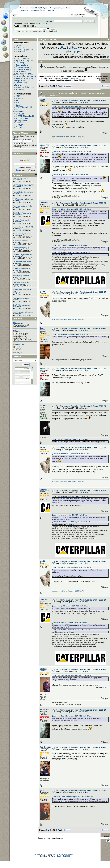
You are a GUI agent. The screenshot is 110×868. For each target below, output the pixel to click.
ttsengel (18, 243)
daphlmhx (18, 256)
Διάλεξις (18, 229)
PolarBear (18, 249)
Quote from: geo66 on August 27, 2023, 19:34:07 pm (70, 496)
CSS (69, 856)
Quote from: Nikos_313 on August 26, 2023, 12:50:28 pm (72, 209)
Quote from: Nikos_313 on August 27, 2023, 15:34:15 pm (72, 568)
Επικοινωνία (21, 52)
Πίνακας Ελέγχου (21, 133)
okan (16, 300)
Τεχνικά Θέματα (65, 8)
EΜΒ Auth (20, 114)
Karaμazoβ (19, 314)
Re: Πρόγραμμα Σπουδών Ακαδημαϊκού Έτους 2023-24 (81, 100)
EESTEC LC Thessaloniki (20, 110)
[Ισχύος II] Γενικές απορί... (21, 220)
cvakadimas (19, 187)
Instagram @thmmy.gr (25, 87)
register (46, 24)
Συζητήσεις (24, 10)
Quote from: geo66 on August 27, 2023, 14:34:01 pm (70, 334)
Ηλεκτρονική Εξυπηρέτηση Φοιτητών (23, 73)
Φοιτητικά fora (22, 65)
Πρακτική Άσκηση (23, 69)
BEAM (18, 105)
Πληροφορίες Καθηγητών (20, 84)
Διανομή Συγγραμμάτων (26, 76)
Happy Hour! (35, 10)
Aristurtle (19, 98)
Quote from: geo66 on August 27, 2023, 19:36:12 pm (70, 606)
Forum (18, 45)
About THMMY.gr (48, 10)
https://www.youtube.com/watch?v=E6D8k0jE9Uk (68, 137)
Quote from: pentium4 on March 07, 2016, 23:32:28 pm (71, 252)
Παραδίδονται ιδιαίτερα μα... (22, 283)
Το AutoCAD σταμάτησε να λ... (23, 269)
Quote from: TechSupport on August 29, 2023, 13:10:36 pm (72, 797)
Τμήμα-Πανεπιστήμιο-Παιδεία (66, 77)
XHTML (64, 856)
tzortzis (41, 80)
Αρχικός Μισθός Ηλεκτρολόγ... (23, 192)
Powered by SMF (41, 854)
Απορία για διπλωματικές (21, 298)
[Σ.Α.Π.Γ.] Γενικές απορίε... (22, 305)
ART (17, 100)
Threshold (18, 180)
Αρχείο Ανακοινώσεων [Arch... (23, 206)
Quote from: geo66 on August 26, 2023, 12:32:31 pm (70, 175)
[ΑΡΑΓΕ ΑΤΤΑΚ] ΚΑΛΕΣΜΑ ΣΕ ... (24, 185)
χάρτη (78, 51)
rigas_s (17, 293)
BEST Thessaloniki (24, 107)
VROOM (19, 125)
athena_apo (18, 353)
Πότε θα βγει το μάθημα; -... (22, 248)
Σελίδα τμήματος (23, 58)
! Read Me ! (34, 8)
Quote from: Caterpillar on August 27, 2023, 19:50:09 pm (72, 675)
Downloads (24, 8)
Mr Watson (19, 215)
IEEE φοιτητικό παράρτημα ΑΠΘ (21, 119)
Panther (19, 127)
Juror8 (17, 277)
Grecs (17, 194)
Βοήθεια (72, 48)
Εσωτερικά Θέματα (86, 77)
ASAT (18, 103)
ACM (18, 96)
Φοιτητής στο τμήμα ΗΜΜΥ (51, 78)
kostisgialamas (20, 284)
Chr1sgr (43, 669)
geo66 (43, 100)
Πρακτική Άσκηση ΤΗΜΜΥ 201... (24, 227)
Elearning (20, 63)
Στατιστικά (18, 319)
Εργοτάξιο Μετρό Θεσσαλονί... (23, 255)
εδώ (63, 48)
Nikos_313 (18, 201)
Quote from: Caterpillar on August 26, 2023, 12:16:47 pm (72, 106)
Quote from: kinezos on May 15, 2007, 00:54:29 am (69, 245)
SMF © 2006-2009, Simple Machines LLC (61, 854)
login (38, 24)
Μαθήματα (44, 8)
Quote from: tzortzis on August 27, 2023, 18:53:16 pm (71, 454)
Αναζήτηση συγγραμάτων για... (23, 199)
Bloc (58, 856)
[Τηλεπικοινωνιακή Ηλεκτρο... (22, 262)
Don (42, 328)
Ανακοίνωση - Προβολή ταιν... (23, 234)
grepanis (18, 263)
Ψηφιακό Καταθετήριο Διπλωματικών (24, 79)
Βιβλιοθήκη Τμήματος (25, 60)
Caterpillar (45, 203)
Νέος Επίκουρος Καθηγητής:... (23, 312)
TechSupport (46, 747)
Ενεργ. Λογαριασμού (24, 49)
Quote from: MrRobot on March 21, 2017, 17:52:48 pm (71, 439)
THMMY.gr (43, 77)
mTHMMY (20, 89)
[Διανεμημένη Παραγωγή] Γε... (23, 276)
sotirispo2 (18, 236)
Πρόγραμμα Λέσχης (24, 67)
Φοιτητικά (54, 8)
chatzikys (18, 222)
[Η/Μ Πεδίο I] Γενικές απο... (22, 213)
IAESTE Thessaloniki (25, 116)
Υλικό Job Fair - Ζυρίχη (20, 178)
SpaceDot (20, 123)
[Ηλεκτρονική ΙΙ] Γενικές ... (21, 241)
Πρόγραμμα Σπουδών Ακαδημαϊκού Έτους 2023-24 (66, 80)
